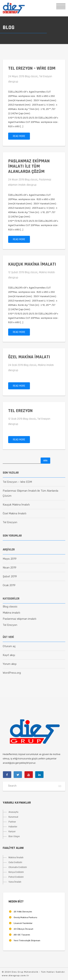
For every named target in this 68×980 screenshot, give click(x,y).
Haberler (13, 827)
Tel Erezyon (46, 76)
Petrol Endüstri (16, 877)
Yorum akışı (10, 664)
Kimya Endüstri (16, 872)
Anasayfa (13, 812)
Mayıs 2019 (10, 559)
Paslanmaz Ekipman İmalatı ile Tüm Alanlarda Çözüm (29, 166)
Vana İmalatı (15, 882)
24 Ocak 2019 (16, 365)
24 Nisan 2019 (16, 180)
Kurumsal (13, 817)
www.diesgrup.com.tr (15, 975)
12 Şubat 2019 (16, 272)
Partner (12, 822)
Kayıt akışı (9, 655)
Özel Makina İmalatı (29, 357)
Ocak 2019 (9, 585)
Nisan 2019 (10, 568)
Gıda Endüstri (15, 862)
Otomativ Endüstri (18, 867)
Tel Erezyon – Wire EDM (32, 68)
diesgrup (13, 82)
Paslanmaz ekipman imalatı (19, 619)
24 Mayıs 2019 (16, 76)
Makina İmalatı (16, 857)
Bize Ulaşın (14, 836)
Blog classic (31, 76)
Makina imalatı (47, 272)
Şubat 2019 (10, 576)
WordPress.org (12, 673)
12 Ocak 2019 (15, 419)
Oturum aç (9, 646)
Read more (19, 136)
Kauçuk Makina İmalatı (32, 264)
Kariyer (12, 832)
